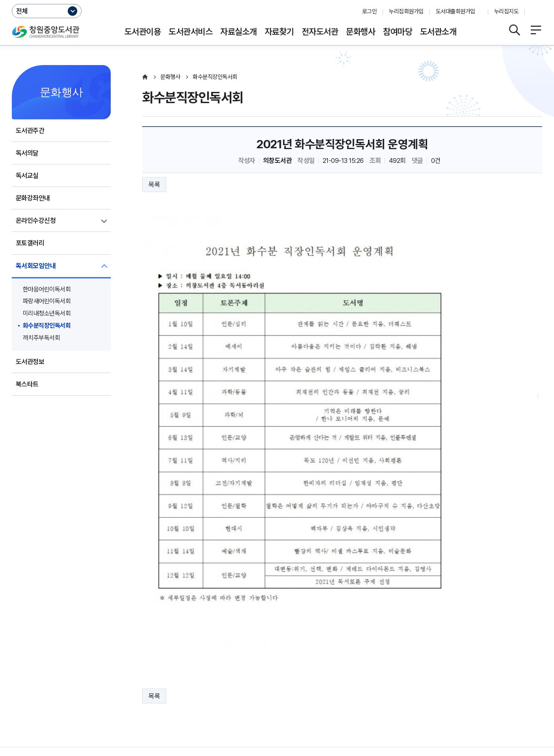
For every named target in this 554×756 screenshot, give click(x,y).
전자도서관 (320, 32)
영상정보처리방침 (128, 681)
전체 (22, 11)
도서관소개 (438, 32)
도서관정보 (30, 362)
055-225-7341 (185, 706)
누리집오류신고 (289, 681)
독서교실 (27, 175)
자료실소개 (238, 32)
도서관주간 (30, 131)
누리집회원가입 (406, 11)
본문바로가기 (277, 0)
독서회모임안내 (36, 266)
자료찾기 (279, 32)
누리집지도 (506, 11)
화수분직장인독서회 (47, 326)
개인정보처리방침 (35, 681)
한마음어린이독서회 (47, 289)
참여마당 (398, 32)
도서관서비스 (191, 32)
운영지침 (82, 681)
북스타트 (27, 384)
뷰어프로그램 (339, 681)
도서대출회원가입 (455, 11)
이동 (531, 659)
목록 (154, 185)
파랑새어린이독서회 (47, 301)
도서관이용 (143, 32)
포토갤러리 (30, 243)
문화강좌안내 (33, 198)
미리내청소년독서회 (47, 313)
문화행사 (361, 32)
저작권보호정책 (184, 681)
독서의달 (27, 153)
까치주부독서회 (41, 338)
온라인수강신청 (36, 220)
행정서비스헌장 (236, 681)
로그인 (369, 11)
